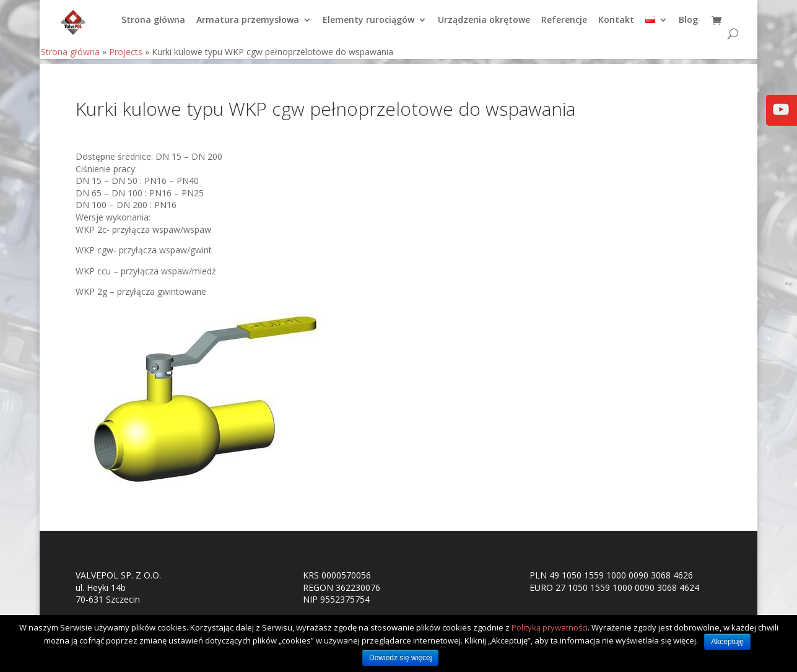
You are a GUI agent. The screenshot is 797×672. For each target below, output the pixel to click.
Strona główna (153, 25)
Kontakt (616, 25)
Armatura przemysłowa (248, 25)
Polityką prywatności (550, 627)
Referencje (564, 25)
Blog (688, 25)
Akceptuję (727, 642)
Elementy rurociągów (368, 25)
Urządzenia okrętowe (484, 25)
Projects (126, 57)
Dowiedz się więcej (400, 658)
